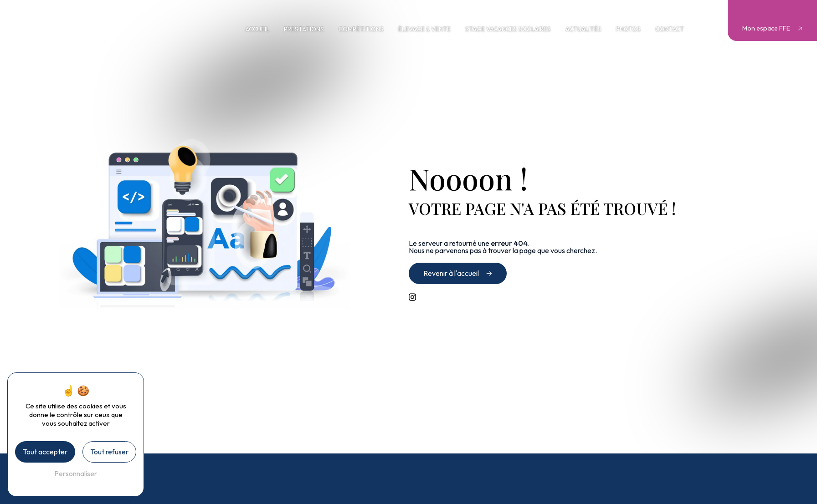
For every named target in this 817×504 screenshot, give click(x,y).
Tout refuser (109, 452)
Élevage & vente (424, 29)
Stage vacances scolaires (508, 29)
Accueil (257, 29)
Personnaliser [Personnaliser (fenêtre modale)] (76, 473)
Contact (670, 29)
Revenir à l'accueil (451, 273)
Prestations (304, 29)
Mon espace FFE (766, 28)
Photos (628, 29)
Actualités (583, 29)
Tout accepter (45, 452)
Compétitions (361, 29)
